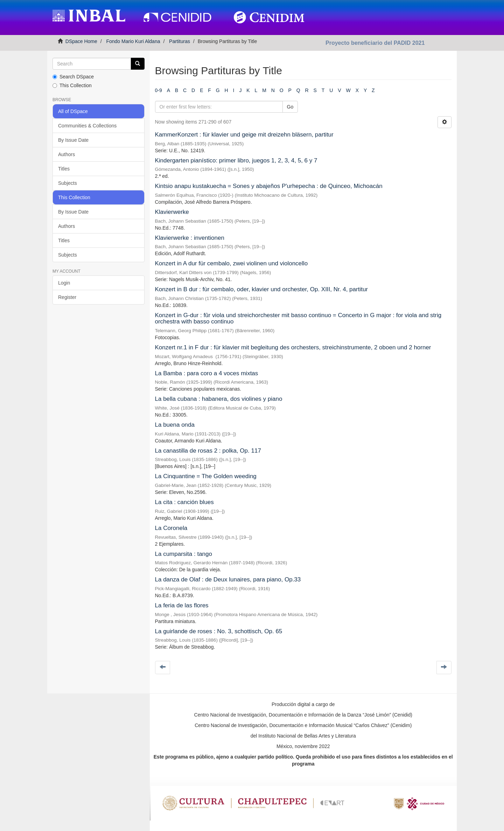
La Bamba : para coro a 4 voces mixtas (207, 373)
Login (64, 283)
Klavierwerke (172, 212)
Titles (64, 169)
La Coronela (171, 528)
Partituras (180, 41)
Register (67, 297)
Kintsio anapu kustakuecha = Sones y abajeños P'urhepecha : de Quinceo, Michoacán (269, 186)
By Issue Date (73, 140)
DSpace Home (81, 41)
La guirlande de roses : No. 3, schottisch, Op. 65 (219, 631)
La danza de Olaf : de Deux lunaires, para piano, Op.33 (228, 579)
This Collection (72, 85)
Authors (66, 154)
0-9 (159, 90)
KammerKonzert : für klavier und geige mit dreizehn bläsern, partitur (244, 135)
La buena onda (175, 425)
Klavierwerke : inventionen (190, 238)
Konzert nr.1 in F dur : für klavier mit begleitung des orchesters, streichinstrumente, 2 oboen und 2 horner (293, 347)
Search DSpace (73, 77)
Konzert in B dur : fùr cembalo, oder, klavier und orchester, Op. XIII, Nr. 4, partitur (262, 289)
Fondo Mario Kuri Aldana (133, 41)
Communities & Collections (87, 126)
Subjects (68, 183)
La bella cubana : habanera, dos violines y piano (219, 399)
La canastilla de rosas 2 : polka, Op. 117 (208, 451)
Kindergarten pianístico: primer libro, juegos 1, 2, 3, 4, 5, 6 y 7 (236, 160)
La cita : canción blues (184, 502)
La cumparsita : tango (184, 554)
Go (290, 107)
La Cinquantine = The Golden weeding (206, 476)
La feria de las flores (182, 605)
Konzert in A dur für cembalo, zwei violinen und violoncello (232, 263)
